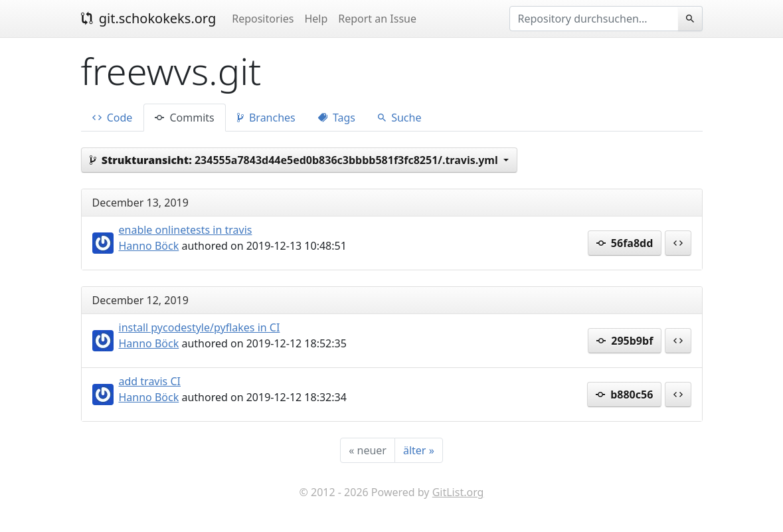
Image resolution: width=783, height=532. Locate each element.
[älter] (419, 450)
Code (113, 118)
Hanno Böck (149, 246)
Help (316, 19)
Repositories (263, 19)
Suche (399, 118)
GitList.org (458, 492)
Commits (184, 118)
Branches (266, 118)
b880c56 (624, 395)
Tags (337, 118)
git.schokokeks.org (149, 18)
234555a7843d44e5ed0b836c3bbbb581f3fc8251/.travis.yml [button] (295, 160)
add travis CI (150, 381)
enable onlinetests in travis (186, 230)
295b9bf (625, 341)
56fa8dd (625, 243)
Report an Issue (377, 19)
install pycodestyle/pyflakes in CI (200, 327)
